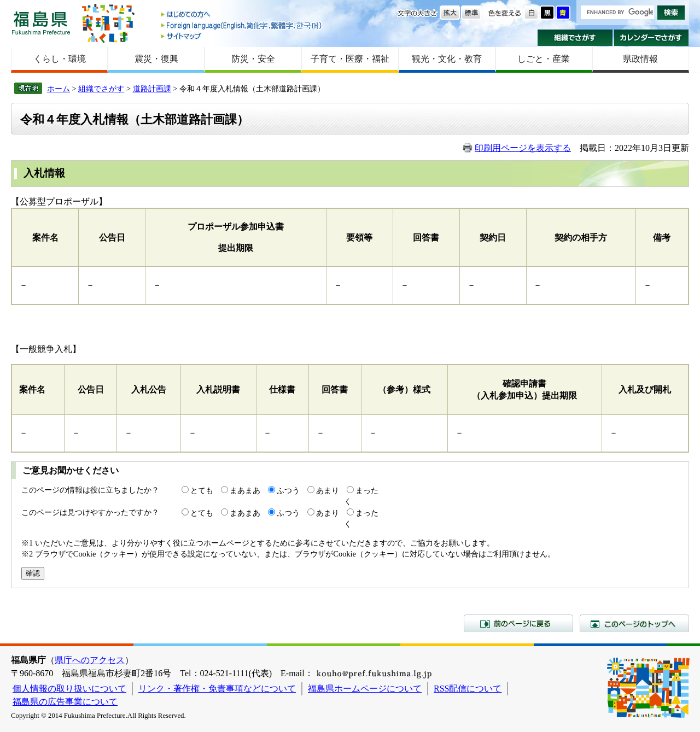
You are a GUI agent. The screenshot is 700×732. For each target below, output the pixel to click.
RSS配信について (468, 689)
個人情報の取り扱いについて (69, 689)
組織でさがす (575, 38)
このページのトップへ (634, 623)
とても (202, 490)
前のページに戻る (518, 623)
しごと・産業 (544, 59)
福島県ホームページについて (365, 689)
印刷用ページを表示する (523, 148)
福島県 (41, 23)
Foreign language (242, 25)
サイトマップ (242, 36)
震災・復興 (156, 59)
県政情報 (640, 59)
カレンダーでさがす (652, 38)
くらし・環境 (60, 59)
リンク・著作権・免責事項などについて (217, 689)
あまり (328, 490)
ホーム (59, 89)
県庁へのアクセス (90, 660)
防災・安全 (253, 59)
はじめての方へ (242, 15)
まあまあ (245, 490)
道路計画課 (152, 89)
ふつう (288, 490)
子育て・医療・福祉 (350, 59)
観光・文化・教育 (447, 59)
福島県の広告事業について (65, 702)
